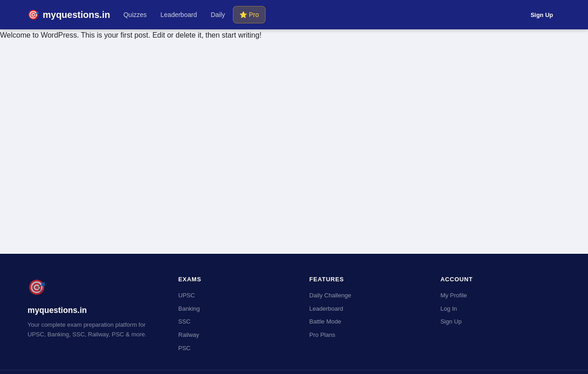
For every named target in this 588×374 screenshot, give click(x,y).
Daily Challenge (330, 295)
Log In (502, 15)
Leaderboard (178, 15)
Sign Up (542, 15)
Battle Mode (325, 321)
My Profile (454, 295)
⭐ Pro (249, 15)
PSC (184, 348)
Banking (189, 309)
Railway (189, 335)
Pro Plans (322, 335)
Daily (218, 15)
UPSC (187, 295)
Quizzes (135, 15)
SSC (184, 321)
